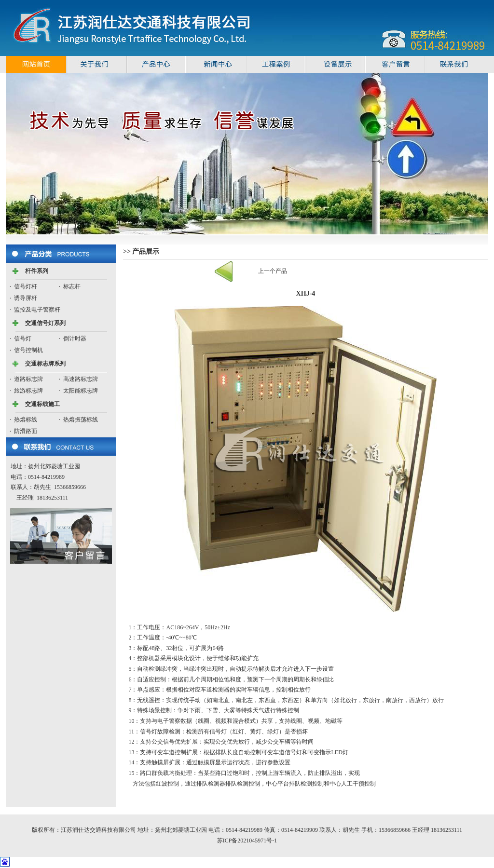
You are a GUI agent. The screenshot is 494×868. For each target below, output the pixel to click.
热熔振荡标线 (81, 420)
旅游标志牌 (28, 391)
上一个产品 (273, 271)
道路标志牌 (28, 379)
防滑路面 (26, 431)
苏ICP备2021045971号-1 (247, 841)
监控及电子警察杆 (37, 310)
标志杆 (72, 286)
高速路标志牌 (81, 379)
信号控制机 (28, 350)
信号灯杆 (26, 286)
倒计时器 (75, 339)
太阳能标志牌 (81, 391)
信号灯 (23, 339)
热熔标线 (26, 420)
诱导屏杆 (26, 298)
